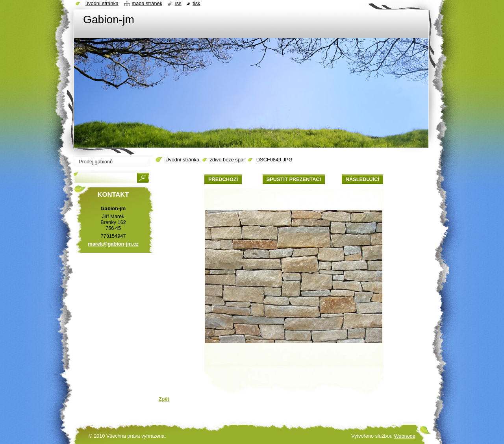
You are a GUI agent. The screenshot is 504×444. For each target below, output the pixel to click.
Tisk (196, 3)
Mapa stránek (147, 3)
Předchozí (223, 179)
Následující (362, 179)
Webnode (405, 436)
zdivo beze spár (228, 160)
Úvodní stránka (182, 160)
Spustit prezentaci (294, 179)
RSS (178, 3)
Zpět (164, 399)
